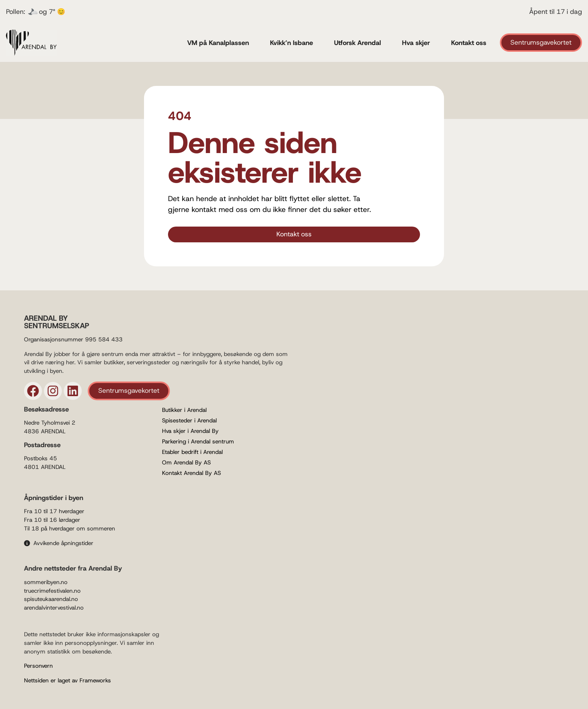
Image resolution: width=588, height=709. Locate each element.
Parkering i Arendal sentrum (198, 442)
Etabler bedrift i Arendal (192, 452)
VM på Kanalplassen (218, 43)
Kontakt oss (469, 43)
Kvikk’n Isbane (292, 43)
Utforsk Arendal (358, 43)
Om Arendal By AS (186, 463)
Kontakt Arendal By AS (191, 473)
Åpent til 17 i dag (556, 12)
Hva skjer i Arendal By (190, 431)
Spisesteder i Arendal (189, 421)
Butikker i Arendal (184, 410)
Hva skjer (416, 43)
